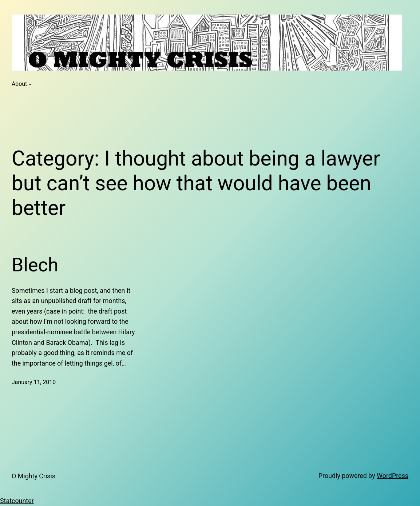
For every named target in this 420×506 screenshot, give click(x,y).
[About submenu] (30, 84)
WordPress (393, 476)
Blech (35, 265)
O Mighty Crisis (33, 476)
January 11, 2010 (34, 382)
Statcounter (17, 501)
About (19, 84)
